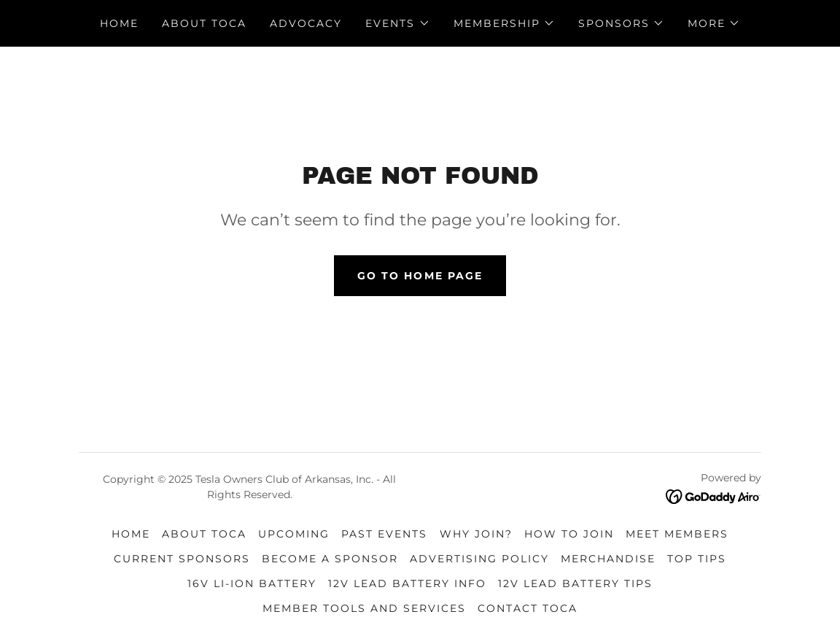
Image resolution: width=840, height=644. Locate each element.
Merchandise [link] (608, 559)
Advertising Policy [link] (479, 559)
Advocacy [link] (306, 23)
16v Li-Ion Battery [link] (252, 583)
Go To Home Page (420, 276)
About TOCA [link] (204, 23)
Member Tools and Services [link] (364, 608)
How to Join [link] (569, 534)
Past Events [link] (384, 534)
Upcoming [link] (294, 534)
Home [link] (119, 23)
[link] (713, 496)
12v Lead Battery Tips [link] (575, 583)
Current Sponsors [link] (182, 559)
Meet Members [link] (677, 534)
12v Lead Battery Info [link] (407, 583)
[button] (397, 23)
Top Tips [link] (697, 559)
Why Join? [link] (476, 534)
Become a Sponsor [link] (330, 559)
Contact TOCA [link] (528, 608)
